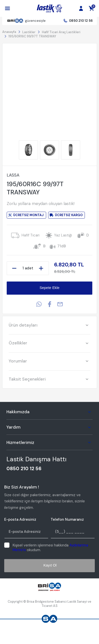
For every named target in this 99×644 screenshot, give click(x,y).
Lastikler (29, 32)
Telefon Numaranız (67, 520)
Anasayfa (9, 32)
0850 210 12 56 (81, 21)
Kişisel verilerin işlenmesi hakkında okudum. (50, 548)
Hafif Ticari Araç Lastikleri (61, 32)
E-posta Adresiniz (20, 520)
